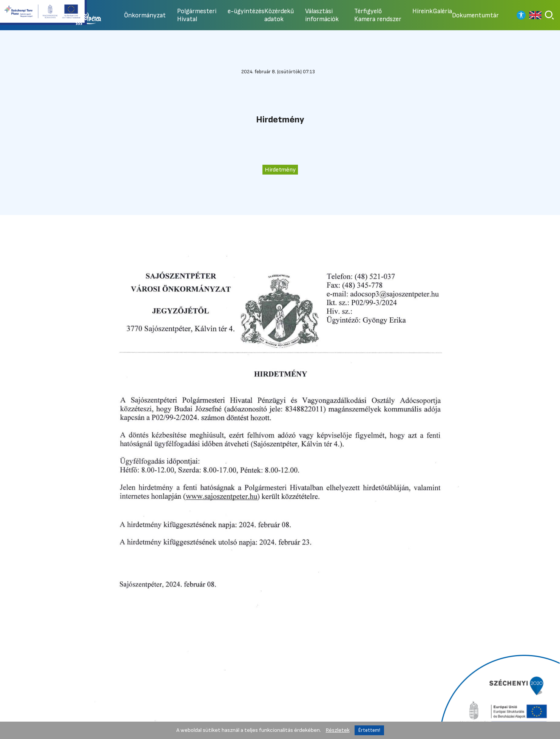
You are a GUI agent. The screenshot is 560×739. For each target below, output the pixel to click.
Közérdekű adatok (279, 15)
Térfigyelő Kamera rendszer (378, 15)
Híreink (423, 11)
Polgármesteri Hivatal (197, 15)
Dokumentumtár (475, 15)
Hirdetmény (280, 170)
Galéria (442, 11)
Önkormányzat (145, 15)
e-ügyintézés (246, 11)
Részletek (338, 730)
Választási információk (322, 15)
